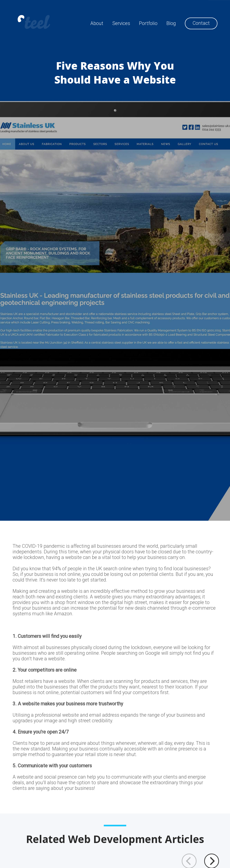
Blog (171, 23)
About (97, 23)
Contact (201, 23)
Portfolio (148, 23)
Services (121, 23)
